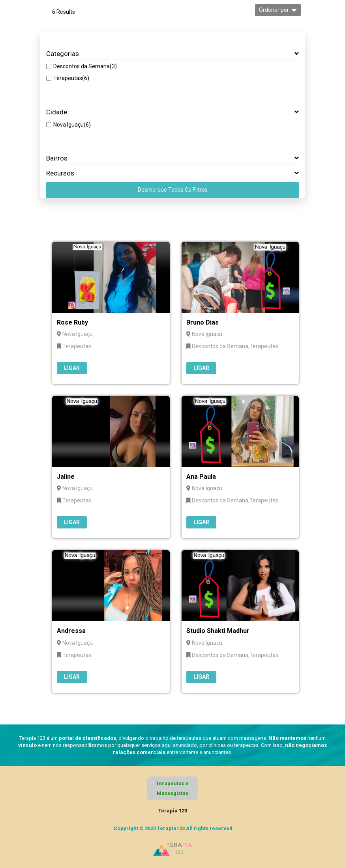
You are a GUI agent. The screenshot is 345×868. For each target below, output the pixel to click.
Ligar (72, 368)
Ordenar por (274, 10)
